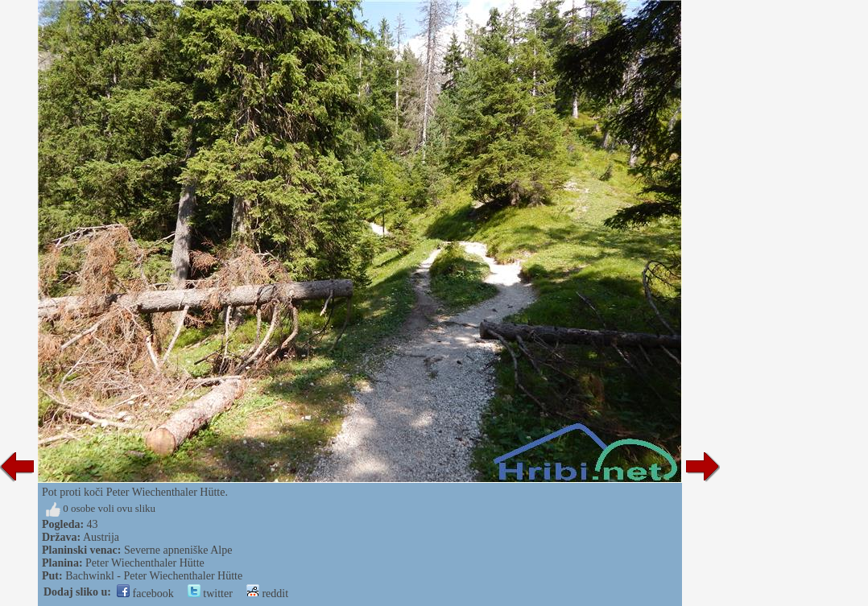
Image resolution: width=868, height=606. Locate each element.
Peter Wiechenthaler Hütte (145, 563)
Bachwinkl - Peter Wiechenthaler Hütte (154, 576)
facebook (145, 594)
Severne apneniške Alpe (178, 550)
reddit (267, 594)
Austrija (101, 537)
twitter (210, 594)
